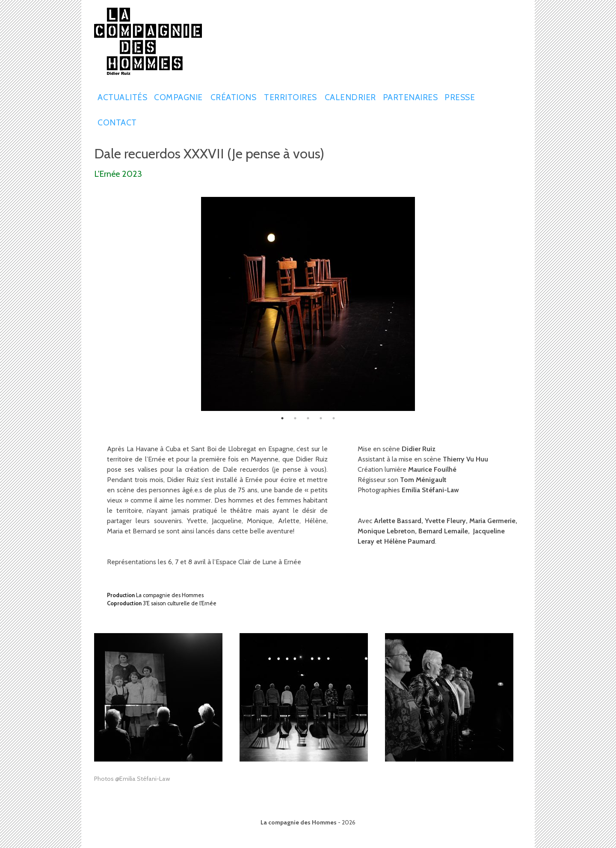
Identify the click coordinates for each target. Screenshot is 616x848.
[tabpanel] (308, 304)
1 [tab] (282, 418)
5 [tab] (334, 418)
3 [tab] (308, 418)
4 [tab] (321, 418)
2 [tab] (295, 418)
